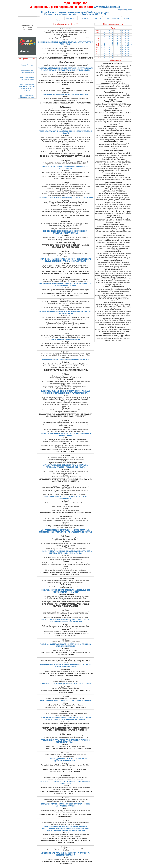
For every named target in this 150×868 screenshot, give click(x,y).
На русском (128, 10)
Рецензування (86, 18)
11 (128, 31)
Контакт (127, 18)
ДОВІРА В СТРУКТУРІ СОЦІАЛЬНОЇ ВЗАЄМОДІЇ (65, 339)
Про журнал (71, 18)
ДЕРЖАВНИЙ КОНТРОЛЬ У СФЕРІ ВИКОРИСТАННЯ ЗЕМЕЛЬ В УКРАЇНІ (65, 701)
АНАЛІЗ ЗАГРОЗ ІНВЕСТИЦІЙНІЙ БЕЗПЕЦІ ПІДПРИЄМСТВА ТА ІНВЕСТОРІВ (65, 198)
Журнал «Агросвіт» (27, 65)
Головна (59, 20)
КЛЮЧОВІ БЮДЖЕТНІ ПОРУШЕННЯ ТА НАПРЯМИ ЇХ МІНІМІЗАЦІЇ (66, 360)
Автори (98, 18)
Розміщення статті (112, 18)
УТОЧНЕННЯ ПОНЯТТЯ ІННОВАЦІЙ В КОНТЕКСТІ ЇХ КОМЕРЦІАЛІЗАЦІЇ (66, 684)
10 (125, 31)
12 (131, 31)
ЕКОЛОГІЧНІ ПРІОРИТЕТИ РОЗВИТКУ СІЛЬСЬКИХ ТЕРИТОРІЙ (65, 95)
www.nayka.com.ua (107, 7)
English (121, 10)
